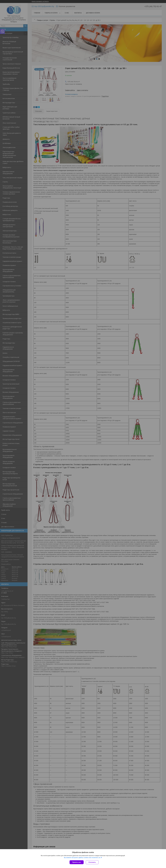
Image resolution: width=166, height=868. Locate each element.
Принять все (77, 862)
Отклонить (92, 862)
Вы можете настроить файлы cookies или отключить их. (82, 858)
